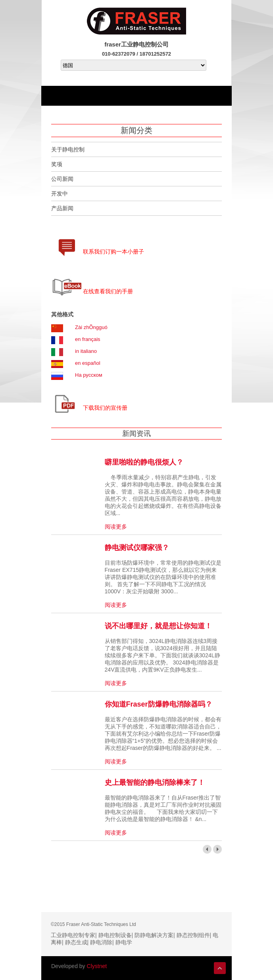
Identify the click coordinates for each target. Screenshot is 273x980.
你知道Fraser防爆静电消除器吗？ (159, 704)
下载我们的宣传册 (105, 408)
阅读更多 (116, 527)
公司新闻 (62, 179)
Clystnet (97, 966)
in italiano (86, 351)
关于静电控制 (68, 149)
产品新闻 (62, 208)
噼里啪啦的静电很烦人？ (144, 462)
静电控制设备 (115, 935)
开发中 (60, 194)
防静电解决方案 (154, 935)
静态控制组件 (193, 935)
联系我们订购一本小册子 (113, 252)
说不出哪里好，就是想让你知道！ (158, 626)
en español (88, 363)
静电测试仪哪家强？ (137, 548)
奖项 (57, 164)
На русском (89, 375)
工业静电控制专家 (73, 935)
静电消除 (101, 942)
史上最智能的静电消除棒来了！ (155, 782)
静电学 (124, 942)
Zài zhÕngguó (91, 327)
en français (88, 339)
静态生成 (76, 942)
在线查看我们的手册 (108, 291)
